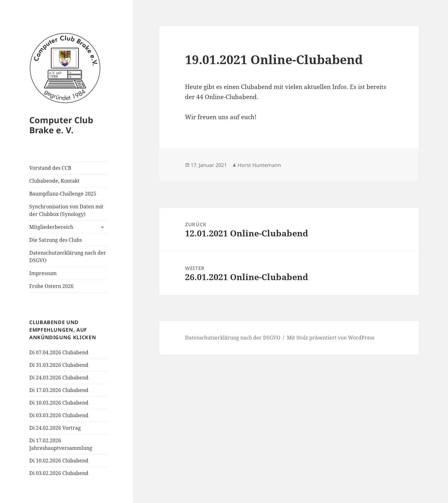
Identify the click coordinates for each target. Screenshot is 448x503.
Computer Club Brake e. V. (61, 125)
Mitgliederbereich (51, 227)
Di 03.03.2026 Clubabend (59, 415)
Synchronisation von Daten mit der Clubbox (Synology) (66, 210)
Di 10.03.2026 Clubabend (59, 403)
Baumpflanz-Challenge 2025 (63, 194)
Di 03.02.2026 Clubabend (59, 473)
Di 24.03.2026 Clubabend (59, 378)
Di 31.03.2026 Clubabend (59, 365)
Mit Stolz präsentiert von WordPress (331, 338)
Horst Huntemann (259, 165)
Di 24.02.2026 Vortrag (55, 428)
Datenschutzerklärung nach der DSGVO (68, 257)
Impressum (43, 273)
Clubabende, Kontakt (54, 181)
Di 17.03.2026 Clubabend (59, 390)
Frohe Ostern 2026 (51, 286)
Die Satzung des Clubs (56, 240)
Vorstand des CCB (50, 168)
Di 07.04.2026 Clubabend (59, 352)
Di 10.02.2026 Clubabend (59, 461)
